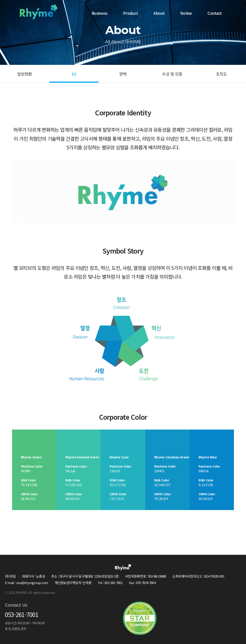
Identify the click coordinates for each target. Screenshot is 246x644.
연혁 (123, 74)
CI (74, 74)
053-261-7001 (22, 614)
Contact (215, 13)
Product (130, 13)
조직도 (221, 74)
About (159, 13)
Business (99, 13)
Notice (186, 13)
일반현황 (25, 74)
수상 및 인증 (172, 74)
